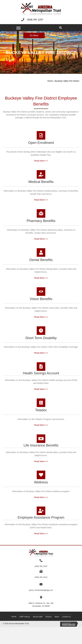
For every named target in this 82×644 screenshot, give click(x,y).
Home (50, 81)
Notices (49, 617)
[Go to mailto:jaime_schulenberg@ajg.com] (41, 587)
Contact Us (66, 617)
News (57, 617)
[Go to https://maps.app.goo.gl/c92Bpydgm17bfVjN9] (41, 602)
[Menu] (18, 28)
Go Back (34, 35)
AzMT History (25, 617)
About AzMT (38, 617)
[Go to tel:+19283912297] (41, 20)
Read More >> (41, 161)
